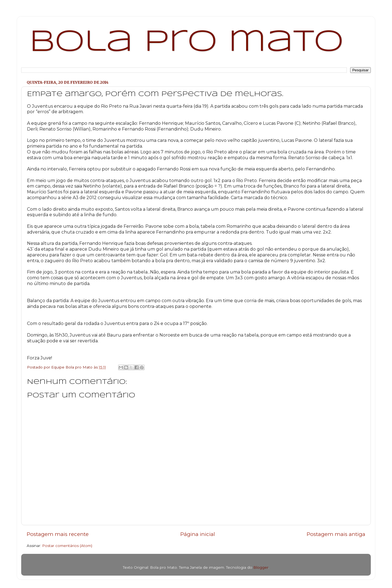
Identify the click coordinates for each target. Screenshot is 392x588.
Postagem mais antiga (336, 534)
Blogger (261, 567)
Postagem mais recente (58, 534)
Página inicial (198, 534)
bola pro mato (187, 43)
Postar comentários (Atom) (67, 546)
